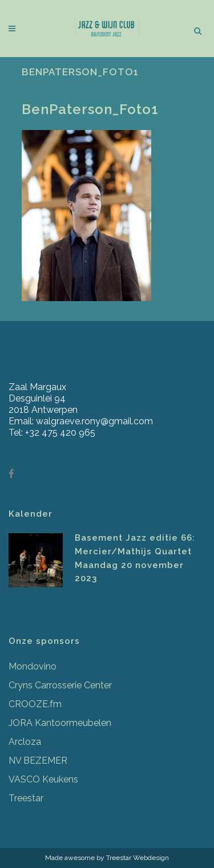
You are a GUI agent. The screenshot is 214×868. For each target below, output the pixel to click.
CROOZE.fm (35, 704)
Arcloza (25, 742)
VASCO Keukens (43, 779)
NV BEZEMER (38, 760)
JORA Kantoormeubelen (60, 723)
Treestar (26, 798)
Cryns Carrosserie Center (60, 685)
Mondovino (33, 666)
